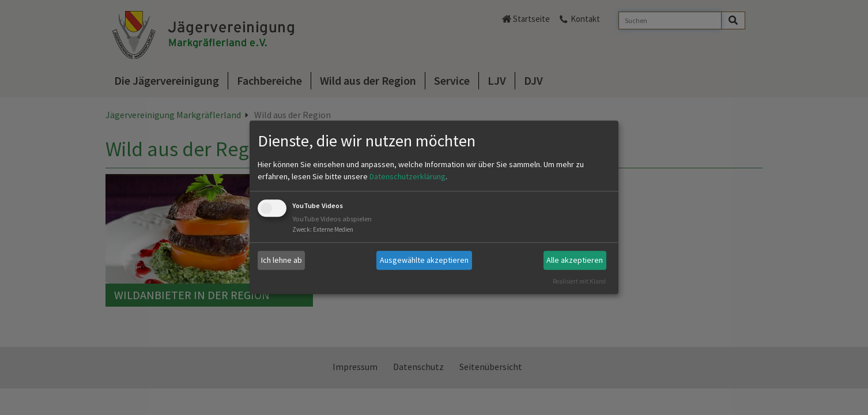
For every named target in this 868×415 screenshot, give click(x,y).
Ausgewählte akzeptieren (424, 260)
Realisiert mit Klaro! (579, 281)
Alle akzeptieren (575, 260)
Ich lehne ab (282, 260)
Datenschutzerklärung (407, 176)
